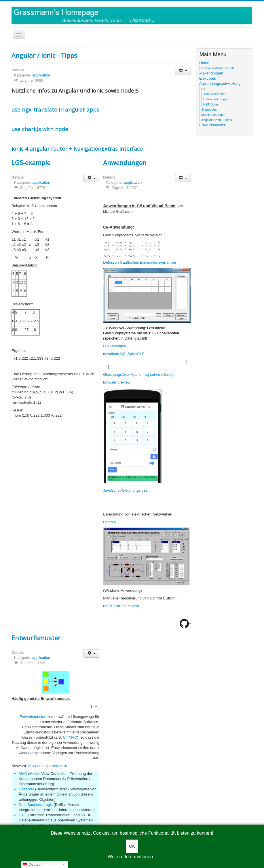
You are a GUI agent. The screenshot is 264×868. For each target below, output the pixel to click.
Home (204, 63)
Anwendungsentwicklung (220, 84)
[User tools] (183, 71)
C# (203, 89)
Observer (26, 789)
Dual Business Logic (36, 805)
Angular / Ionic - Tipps (44, 55)
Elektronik (207, 78)
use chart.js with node (40, 129)
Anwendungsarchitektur (48, 766)
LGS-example (31, 162)
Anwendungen (125, 162)
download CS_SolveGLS (124, 354)
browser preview (117, 382)
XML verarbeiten (215, 94)
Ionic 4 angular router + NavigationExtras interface (77, 149)
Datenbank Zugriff (216, 99)
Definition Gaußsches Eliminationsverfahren (139, 262)
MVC (23, 774)
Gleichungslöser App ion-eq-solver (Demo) (138, 374)
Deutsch (33, 865)
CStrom (109, 522)
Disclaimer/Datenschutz (218, 68)
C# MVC (70, 737)
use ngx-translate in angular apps (55, 109)
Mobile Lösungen (213, 115)
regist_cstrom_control (121, 606)
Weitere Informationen (130, 857)
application (41, 75)
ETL (22, 815)
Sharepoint (209, 110)
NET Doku (211, 104)
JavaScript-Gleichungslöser (126, 490)
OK (132, 846)
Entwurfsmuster (36, 638)
